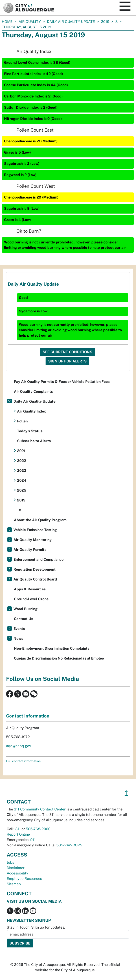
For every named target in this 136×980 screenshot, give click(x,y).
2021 (21, 451)
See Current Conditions (67, 352)
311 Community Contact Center (40, 809)
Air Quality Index (31, 411)
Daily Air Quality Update (71, 22)
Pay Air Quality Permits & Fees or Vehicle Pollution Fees (62, 382)
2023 (22, 471)
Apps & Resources (30, 589)
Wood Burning (25, 609)
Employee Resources (24, 879)
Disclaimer (16, 868)
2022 (22, 461)
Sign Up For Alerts (67, 361)
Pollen (22, 421)
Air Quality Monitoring (33, 540)
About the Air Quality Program (40, 520)
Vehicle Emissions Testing (35, 530)
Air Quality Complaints (33, 392)
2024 (22, 480)
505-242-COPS (69, 845)
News (18, 639)
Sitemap (14, 884)
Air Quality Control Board (35, 579)
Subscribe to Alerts (34, 441)
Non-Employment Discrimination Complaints (52, 648)
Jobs (10, 862)
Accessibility (18, 873)
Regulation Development (35, 569)
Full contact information (23, 761)
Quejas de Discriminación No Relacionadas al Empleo (59, 658)
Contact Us (23, 619)
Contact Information (28, 716)
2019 (105, 22)
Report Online (18, 834)
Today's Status (30, 431)
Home (7, 22)
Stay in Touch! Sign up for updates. (36, 927)
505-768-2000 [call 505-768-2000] (38, 829)
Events (19, 629)
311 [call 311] (18, 829)
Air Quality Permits (30, 550)
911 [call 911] (33, 840)
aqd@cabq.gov (19, 746)
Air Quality (30, 22)
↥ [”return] (126, 793)
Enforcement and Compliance (38, 560)
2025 (22, 490)
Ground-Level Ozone (31, 599)
